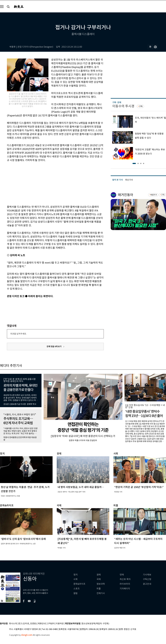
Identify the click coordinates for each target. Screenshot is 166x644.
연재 (122, 575)
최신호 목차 (125, 579)
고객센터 (51, 624)
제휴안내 (42, 624)
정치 (76, 575)
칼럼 (76, 593)
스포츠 (77, 589)
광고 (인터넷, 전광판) (27, 624)
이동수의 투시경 (123, 106)
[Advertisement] (48, 183)
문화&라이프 (79, 584)
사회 (76, 579)
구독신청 (147, 579)
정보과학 (101, 584)
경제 (99, 575)
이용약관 (60, 624)
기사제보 (147, 575)
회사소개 (13, 624)
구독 (141, 106)
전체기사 (101, 593)
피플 (99, 589)
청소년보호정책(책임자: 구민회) (95, 624)
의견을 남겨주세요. (18, 334)
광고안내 (147, 584)
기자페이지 (125, 589)
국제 (99, 579)
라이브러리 (125, 584)
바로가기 (154, 195)
